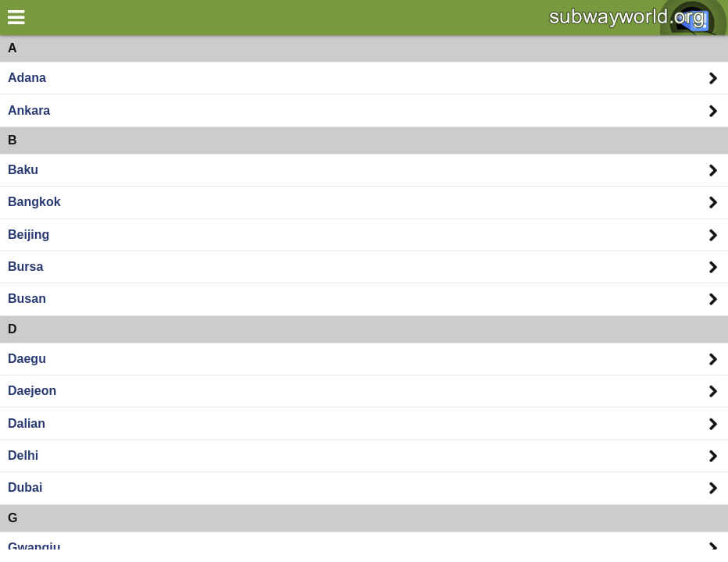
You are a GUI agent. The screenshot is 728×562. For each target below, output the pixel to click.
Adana (27, 78)
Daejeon (32, 391)
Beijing (29, 235)
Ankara (29, 110)
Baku (23, 170)
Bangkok (34, 202)
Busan (27, 299)
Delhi (23, 455)
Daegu (27, 359)
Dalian (27, 423)
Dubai (25, 487)
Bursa (25, 267)
